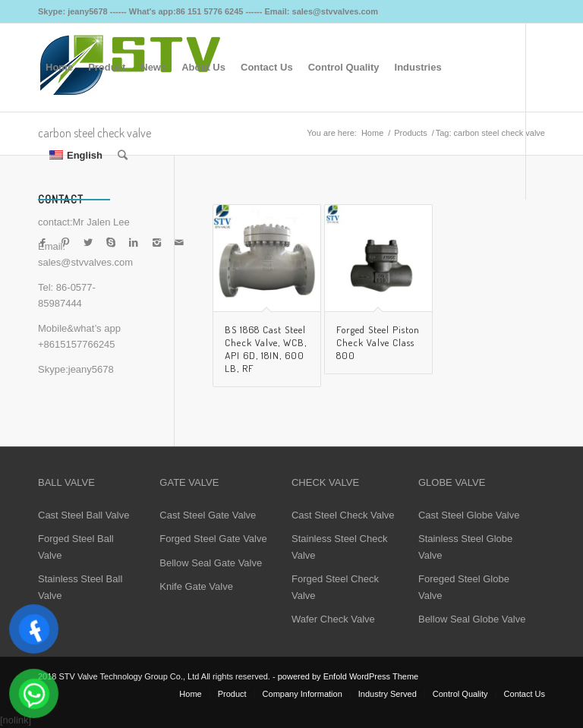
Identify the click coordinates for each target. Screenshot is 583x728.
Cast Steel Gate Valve (208, 515)
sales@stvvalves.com (85, 262)
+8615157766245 (77, 344)
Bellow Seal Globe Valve (472, 619)
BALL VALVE (66, 482)
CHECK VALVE (325, 482)
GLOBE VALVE (452, 482)
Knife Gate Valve (196, 586)
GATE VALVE (189, 482)
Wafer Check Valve (333, 619)
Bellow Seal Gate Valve (211, 563)
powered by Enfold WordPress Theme (348, 676)
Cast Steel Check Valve (343, 515)
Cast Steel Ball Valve (84, 515)
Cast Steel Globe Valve (469, 515)
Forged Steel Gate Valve (213, 539)
